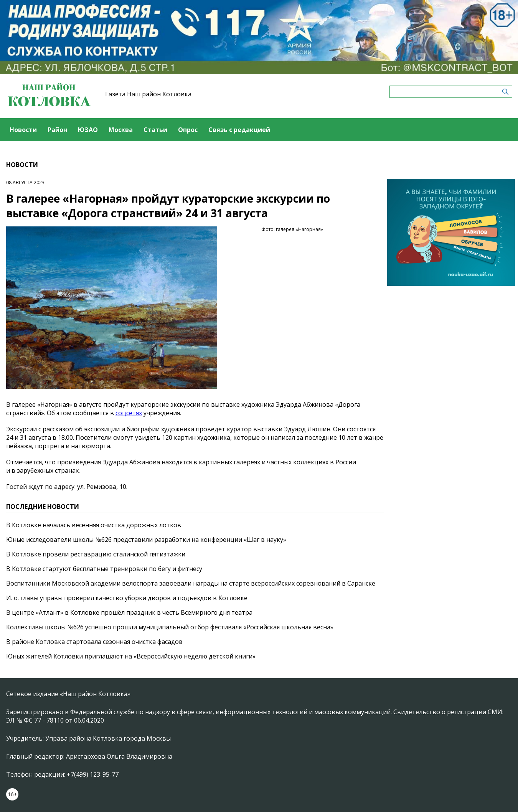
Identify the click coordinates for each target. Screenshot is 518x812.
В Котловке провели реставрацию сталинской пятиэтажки (96, 554)
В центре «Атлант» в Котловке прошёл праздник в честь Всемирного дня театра (129, 612)
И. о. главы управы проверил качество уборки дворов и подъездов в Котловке (127, 598)
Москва (121, 130)
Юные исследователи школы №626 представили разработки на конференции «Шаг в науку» (146, 540)
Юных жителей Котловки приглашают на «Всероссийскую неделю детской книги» (131, 656)
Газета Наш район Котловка (148, 94)
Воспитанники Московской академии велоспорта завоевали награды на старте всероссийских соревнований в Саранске (191, 583)
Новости (23, 130)
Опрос (188, 130)
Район (57, 130)
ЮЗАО (88, 130)
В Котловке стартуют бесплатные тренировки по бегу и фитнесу (104, 569)
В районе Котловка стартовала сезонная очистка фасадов (94, 642)
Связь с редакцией (239, 130)
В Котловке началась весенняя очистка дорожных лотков (94, 525)
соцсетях (129, 413)
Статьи (155, 130)
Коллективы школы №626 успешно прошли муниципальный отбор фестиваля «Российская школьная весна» (170, 627)
